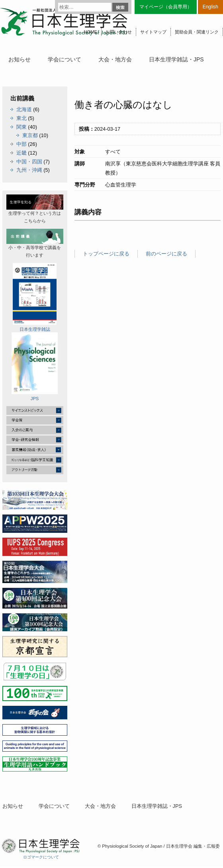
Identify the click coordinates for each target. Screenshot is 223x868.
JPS (35, 367)
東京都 (30, 135)
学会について (65, 59)
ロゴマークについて (41, 857)
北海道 (24, 109)
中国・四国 (29, 162)
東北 (22, 118)
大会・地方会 (115, 59)
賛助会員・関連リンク (197, 32)
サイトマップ (153, 32)
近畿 (22, 153)
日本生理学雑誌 (35, 297)
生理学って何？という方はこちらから (35, 209)
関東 (22, 127)
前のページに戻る (166, 254)
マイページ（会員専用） (166, 7)
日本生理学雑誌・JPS (176, 59)
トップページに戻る (106, 254)
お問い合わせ (119, 32)
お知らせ (20, 59)
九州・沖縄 (29, 170)
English (210, 7)
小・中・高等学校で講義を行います (35, 243)
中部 (22, 144)
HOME (90, 32)
